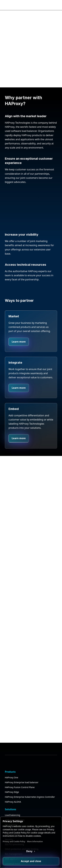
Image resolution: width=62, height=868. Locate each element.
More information (35, 841)
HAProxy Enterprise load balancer (22, 726)
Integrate (15, 363)
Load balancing (12, 759)
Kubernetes (11, 813)
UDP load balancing (15, 764)
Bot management (14, 798)
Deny (30, 851)
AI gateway (10, 774)
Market (14, 316)
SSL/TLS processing (14, 788)
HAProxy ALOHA (13, 746)
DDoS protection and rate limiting (22, 793)
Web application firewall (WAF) (20, 803)
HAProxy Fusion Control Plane (20, 731)
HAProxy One (11, 722)
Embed (14, 409)
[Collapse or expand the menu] (57, 5)
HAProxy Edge (12, 736)
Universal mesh (13, 808)
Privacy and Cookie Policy (14, 841)
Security (9, 783)
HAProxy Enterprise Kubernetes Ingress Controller (30, 741)
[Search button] (51, 5)
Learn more (19, 342)
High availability (13, 779)
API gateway (11, 769)
